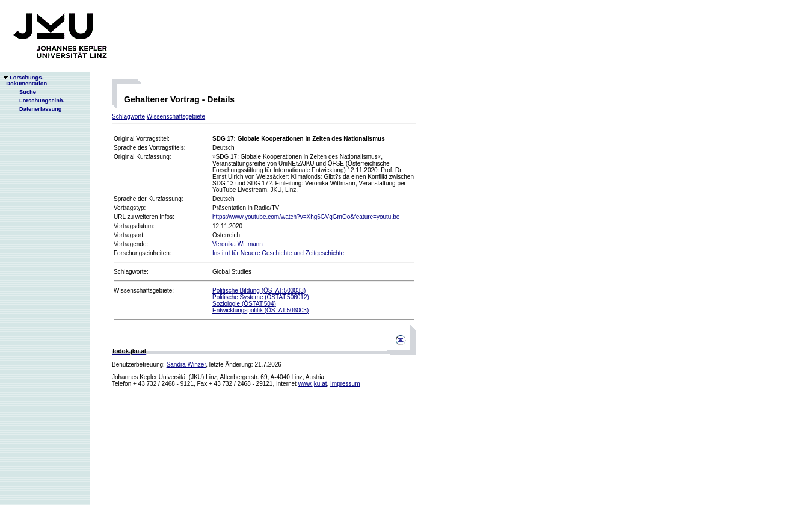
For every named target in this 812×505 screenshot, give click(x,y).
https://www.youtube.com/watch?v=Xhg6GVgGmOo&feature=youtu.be (306, 217)
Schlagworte (128, 116)
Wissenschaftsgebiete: (144, 290)
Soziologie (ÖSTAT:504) (244, 304)
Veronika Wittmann (238, 244)
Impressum (345, 384)
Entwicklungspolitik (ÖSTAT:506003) (260, 310)
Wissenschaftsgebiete (176, 116)
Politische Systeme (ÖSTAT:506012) (261, 297)
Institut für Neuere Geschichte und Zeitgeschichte (278, 253)
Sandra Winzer (186, 364)
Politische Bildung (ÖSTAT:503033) (259, 290)
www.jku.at (313, 384)
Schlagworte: (131, 272)
